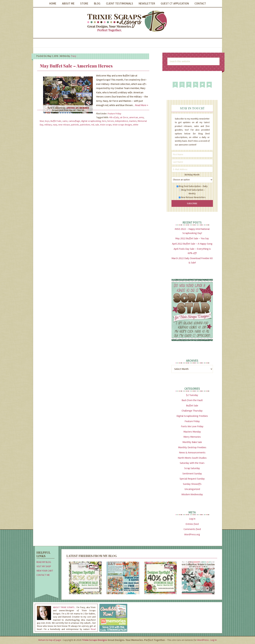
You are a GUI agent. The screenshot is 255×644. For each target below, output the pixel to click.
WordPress (203, 640)
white (136, 125)
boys (47, 121)
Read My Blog (44, 562)
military (48, 125)
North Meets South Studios (192, 458)
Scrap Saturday (192, 468)
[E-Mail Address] (192, 169)
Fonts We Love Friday (192, 426)
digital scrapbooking (91, 121)
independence (122, 121)
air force (124, 117)
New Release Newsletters (193, 197)
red (93, 125)
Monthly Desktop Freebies (192, 447)
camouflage (74, 121)
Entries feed (192, 524)
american (134, 117)
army (142, 117)
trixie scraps (106, 125)
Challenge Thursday (192, 411)
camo (65, 121)
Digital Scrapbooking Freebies (192, 416)
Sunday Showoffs (192, 484)
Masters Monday (192, 432)
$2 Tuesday (192, 395)
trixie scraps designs (122, 125)
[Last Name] (192, 162)
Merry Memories (192, 437)
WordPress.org (192, 534)
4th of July (114, 117)
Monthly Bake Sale (192, 442)
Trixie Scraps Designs (128, 22)
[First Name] (192, 154)
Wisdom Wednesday (192, 494)
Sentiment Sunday (192, 474)
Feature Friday (114, 114)
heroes (111, 121)
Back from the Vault (192, 400)
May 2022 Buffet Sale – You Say (192, 238)
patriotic (75, 125)
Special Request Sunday (192, 479)
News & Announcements (192, 453)
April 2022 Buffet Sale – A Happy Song (192, 244)
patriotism (85, 125)
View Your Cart (45, 571)
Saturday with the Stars (192, 463)
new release (64, 125)
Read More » (142, 105)
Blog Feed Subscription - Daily (193, 186)
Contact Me (43, 575)
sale (97, 125)
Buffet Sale (56, 121)
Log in (192, 519)
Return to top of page (50, 640)
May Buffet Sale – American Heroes (76, 66)
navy (55, 125)
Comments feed (192, 529)
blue (42, 121)
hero (104, 121)
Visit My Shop (44, 566)
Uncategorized (192, 489)
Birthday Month (192, 175)
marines (133, 121)
